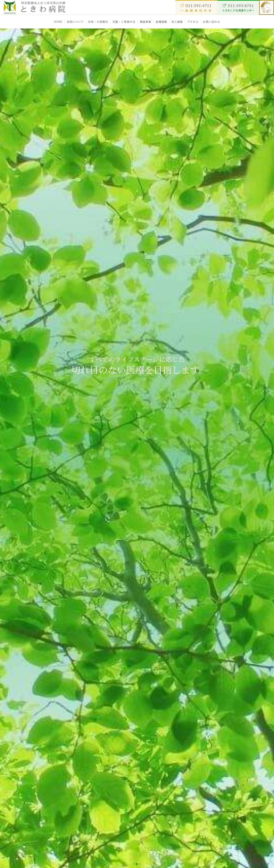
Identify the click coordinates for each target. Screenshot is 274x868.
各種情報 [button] (161, 22)
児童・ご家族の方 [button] (124, 22)
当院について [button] (75, 22)
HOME (58, 22)
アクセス (193, 22)
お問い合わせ (211, 22)
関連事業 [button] (146, 22)
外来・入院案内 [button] (98, 22)
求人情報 (177, 22)
